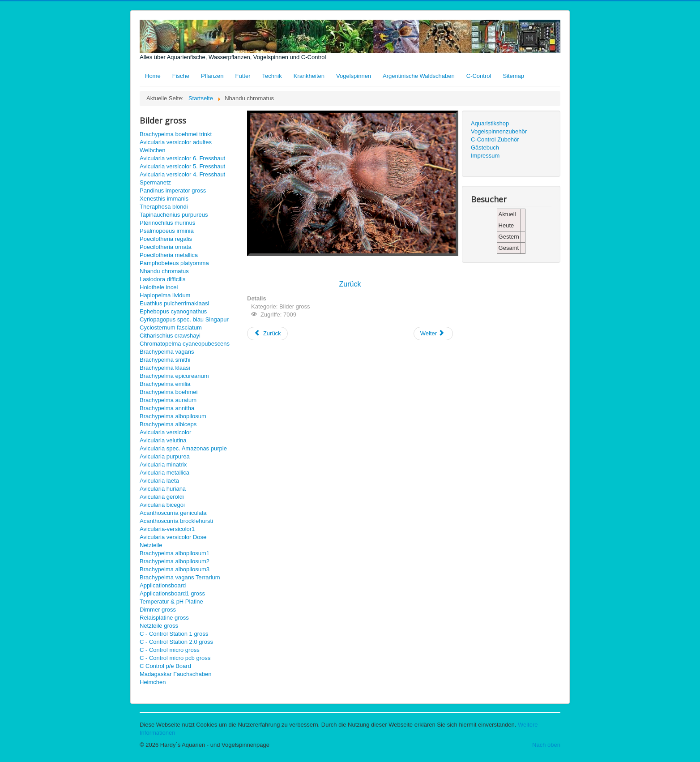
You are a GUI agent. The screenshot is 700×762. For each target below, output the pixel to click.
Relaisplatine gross (164, 618)
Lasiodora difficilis (162, 279)
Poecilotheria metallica (169, 255)
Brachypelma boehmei (169, 392)
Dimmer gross (158, 610)
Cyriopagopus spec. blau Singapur (184, 319)
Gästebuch (485, 148)
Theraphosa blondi (164, 207)
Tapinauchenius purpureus (174, 215)
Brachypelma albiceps (168, 424)
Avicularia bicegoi (162, 505)
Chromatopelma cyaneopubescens (185, 344)
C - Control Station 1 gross (174, 634)
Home (153, 76)
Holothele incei (159, 287)
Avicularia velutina (163, 440)
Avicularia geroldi (162, 497)
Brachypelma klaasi (165, 368)
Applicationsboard (163, 585)
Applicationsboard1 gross (172, 593)
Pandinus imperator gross (173, 190)
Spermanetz (155, 182)
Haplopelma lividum (165, 295)
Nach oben (546, 745)
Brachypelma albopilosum (173, 416)
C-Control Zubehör (495, 139)
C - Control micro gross (170, 650)
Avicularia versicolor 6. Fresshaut (182, 158)
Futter (243, 76)
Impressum (485, 156)
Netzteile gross (159, 626)
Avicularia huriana (163, 489)
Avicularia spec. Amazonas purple (183, 448)
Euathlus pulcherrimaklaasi (174, 303)
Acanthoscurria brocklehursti (176, 521)
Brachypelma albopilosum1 (175, 553)
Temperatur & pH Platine (171, 601)
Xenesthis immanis (164, 199)
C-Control (479, 76)
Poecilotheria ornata (166, 247)
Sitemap (513, 76)
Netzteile (151, 545)
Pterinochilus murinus (167, 223)
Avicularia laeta (159, 481)
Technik (272, 76)
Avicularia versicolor (165, 432)
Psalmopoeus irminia (167, 231)
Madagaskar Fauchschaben (175, 674)
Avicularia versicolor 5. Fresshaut (182, 166)
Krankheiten (309, 76)
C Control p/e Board (165, 666)
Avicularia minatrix (163, 464)
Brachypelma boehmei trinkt (176, 134)
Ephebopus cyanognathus (173, 311)
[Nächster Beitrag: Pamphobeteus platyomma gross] (433, 334)
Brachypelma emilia (165, 384)
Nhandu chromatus (164, 271)
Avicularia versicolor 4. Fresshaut (182, 174)
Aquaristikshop (490, 123)
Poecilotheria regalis (166, 239)
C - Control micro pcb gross (175, 658)
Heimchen (153, 682)
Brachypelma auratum (168, 400)
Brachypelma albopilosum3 (175, 569)
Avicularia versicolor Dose (173, 537)
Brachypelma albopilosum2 (175, 561)
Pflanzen (212, 76)
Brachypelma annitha (167, 408)
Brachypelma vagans (167, 352)
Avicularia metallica (164, 473)
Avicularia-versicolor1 (167, 529)
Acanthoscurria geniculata (173, 513)
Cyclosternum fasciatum (171, 327)
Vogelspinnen (354, 76)
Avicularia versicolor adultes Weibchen (176, 146)
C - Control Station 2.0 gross (176, 642)
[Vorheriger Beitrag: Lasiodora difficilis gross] (267, 334)
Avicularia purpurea (165, 456)
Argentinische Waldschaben (419, 76)
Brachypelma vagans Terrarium (180, 577)
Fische (181, 76)
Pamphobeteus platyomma (174, 263)
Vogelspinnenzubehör (499, 131)
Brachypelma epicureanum (174, 376)
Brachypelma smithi (165, 360)
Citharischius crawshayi (170, 336)
